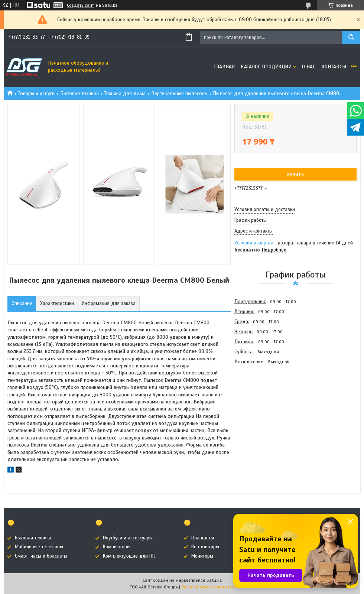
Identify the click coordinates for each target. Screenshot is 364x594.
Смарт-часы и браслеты (41, 556)
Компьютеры (117, 547)
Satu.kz (214, 580)
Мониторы (202, 556)
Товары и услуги (36, 93)
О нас (309, 67)
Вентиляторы (205, 547)
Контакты (334, 67)
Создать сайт (80, 5)
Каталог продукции (266, 67)
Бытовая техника (79, 93)
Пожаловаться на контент (208, 587)
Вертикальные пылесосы (179, 93)
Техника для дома (125, 93)
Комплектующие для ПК (129, 556)
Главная (224, 67)
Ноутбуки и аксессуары (128, 538)
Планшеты (203, 538)
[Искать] (351, 37)
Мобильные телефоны (39, 547)
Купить (295, 175)
